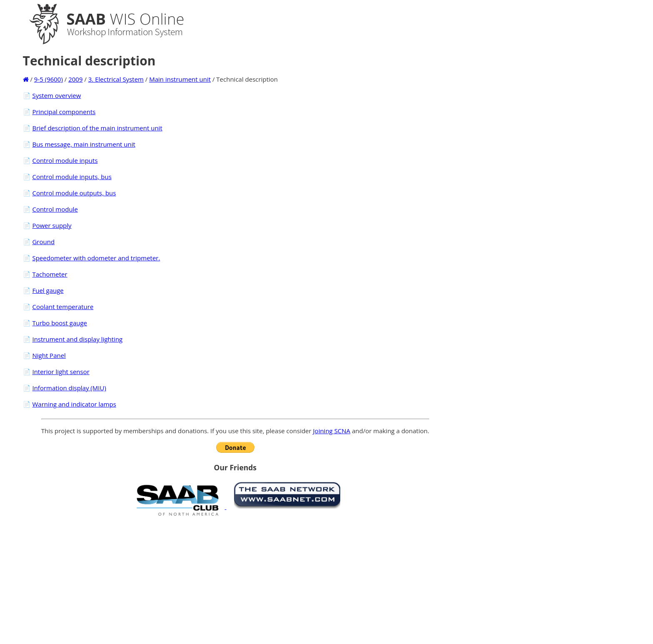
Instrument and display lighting (77, 339)
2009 (75, 79)
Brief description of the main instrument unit (97, 128)
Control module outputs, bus (74, 193)
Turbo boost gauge (60, 323)
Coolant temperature (63, 307)
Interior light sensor (61, 372)
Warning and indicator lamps (74, 404)
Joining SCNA (332, 431)
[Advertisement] (235, 580)
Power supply (52, 225)
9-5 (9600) (49, 79)
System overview (56, 95)
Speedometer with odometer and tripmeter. (96, 258)
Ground (43, 242)
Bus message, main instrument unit (83, 144)
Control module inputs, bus (72, 177)
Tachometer (50, 274)
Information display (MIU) (69, 388)
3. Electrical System (116, 79)
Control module (55, 209)
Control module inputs (65, 160)
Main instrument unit (180, 79)
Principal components (64, 112)
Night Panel (49, 355)
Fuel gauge (48, 290)
